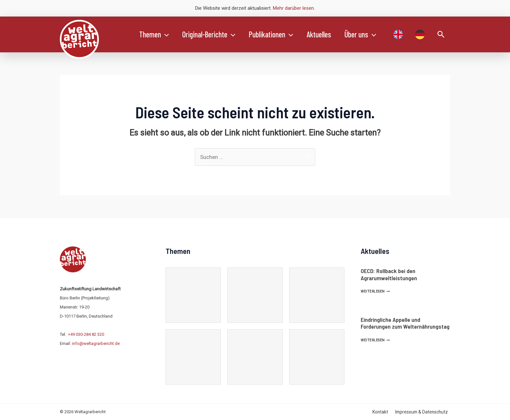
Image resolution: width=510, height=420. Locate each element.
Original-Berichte (212, 34)
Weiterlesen (375, 291)
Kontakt (385, 412)
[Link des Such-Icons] (441, 35)
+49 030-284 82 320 (86, 334)
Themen (155, 34)
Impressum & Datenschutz (424, 412)
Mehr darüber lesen (293, 8)
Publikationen (276, 34)
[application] (166, 34)
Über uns (370, 34)
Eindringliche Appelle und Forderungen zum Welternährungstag (405, 323)
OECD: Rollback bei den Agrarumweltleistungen (389, 274)
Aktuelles (326, 34)
